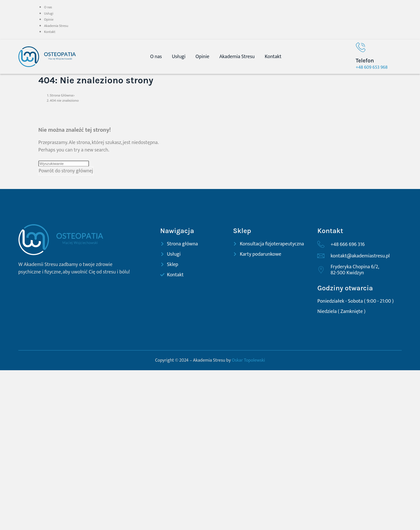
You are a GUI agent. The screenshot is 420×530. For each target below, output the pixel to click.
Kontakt (50, 32)
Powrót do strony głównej (66, 171)
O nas (48, 7)
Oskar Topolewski (248, 360)
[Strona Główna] (61, 95)
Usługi (49, 13)
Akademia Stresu (56, 26)
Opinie (49, 19)
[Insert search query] (64, 164)
